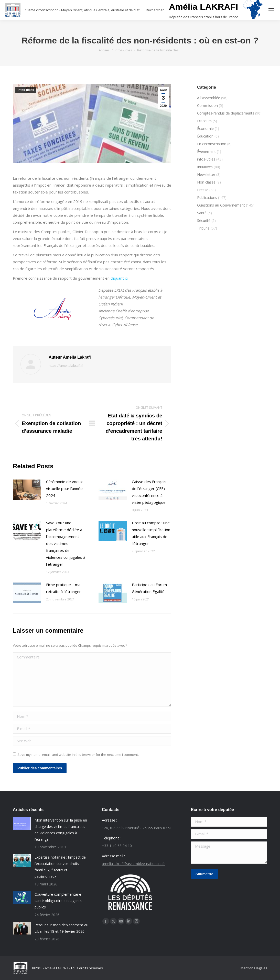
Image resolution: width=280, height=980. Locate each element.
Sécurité (204, 220)
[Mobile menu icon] (271, 10)
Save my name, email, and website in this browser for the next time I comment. (78, 755)
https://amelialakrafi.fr (66, 366)
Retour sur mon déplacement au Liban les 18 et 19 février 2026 (61, 928)
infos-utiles (26, 90)
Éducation (205, 136)
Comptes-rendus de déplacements (226, 113)
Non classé (206, 182)
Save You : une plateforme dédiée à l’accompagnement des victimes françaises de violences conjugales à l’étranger (66, 543)
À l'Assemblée (209, 98)
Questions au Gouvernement (221, 205)
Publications (207, 197)
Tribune (203, 228)
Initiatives (205, 167)
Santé (202, 213)
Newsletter (206, 174)
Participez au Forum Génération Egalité (149, 588)
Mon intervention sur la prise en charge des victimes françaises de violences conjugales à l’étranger (61, 830)
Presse (203, 190)
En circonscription (212, 144)
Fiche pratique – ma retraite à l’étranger (63, 588)
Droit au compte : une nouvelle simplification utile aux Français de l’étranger (151, 533)
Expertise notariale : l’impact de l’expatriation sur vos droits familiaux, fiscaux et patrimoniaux (60, 867)
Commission (207, 105)
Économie (205, 128)
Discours (204, 121)
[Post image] (27, 490)
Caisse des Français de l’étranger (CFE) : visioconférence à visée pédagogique (149, 492)
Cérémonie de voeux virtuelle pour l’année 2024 (64, 488)
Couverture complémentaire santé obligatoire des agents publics (58, 901)
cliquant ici (119, 278)
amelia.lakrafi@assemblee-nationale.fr (133, 864)
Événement (206, 151)
